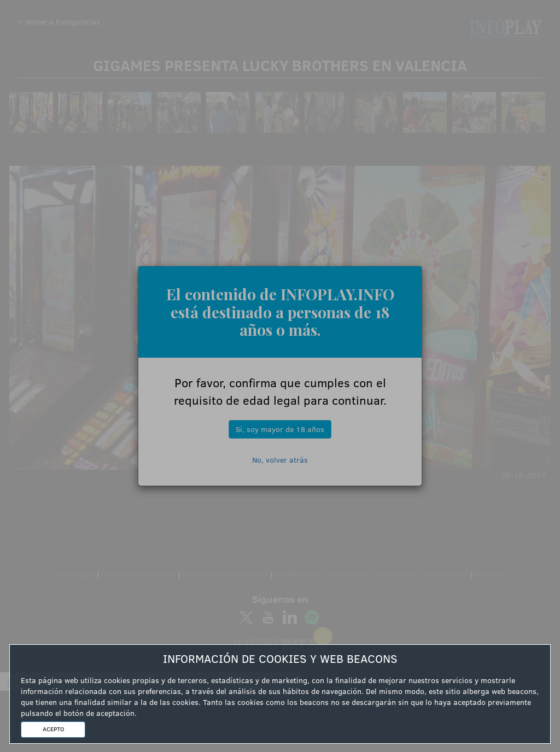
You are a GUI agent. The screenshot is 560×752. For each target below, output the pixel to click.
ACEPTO (53, 729)
